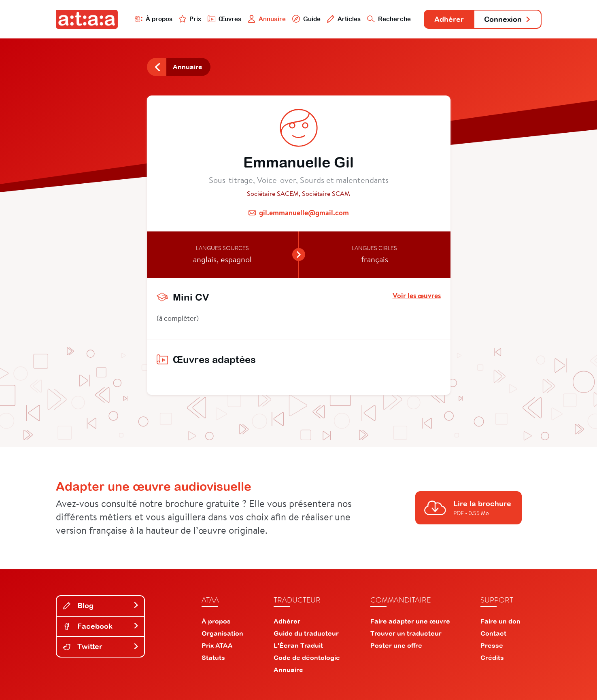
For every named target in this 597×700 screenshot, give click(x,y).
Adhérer (449, 19)
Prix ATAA (217, 645)
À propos (154, 19)
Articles (344, 19)
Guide (306, 19)
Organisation (222, 633)
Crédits (492, 658)
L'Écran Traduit (298, 645)
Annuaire (267, 19)
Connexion (508, 19)
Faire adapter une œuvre (410, 621)
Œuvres (224, 19)
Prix (190, 19)
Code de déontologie (307, 658)
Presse (492, 645)
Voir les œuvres (417, 296)
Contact (493, 633)
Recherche (389, 19)
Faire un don (500, 621)
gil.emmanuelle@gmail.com (304, 213)
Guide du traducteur (306, 633)
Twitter (101, 646)
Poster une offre (396, 645)
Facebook (101, 626)
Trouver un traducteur (406, 633)
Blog (101, 606)
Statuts (213, 658)
